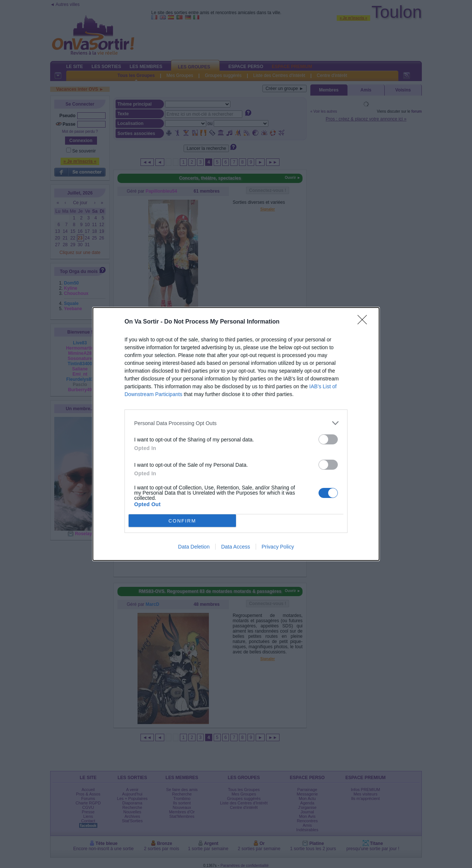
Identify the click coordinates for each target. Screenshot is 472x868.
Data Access (236, 547)
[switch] (328, 439)
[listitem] (236, 423)
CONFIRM (182, 521)
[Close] (365, 322)
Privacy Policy (278, 547)
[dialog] (236, 434)
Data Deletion (194, 547)
